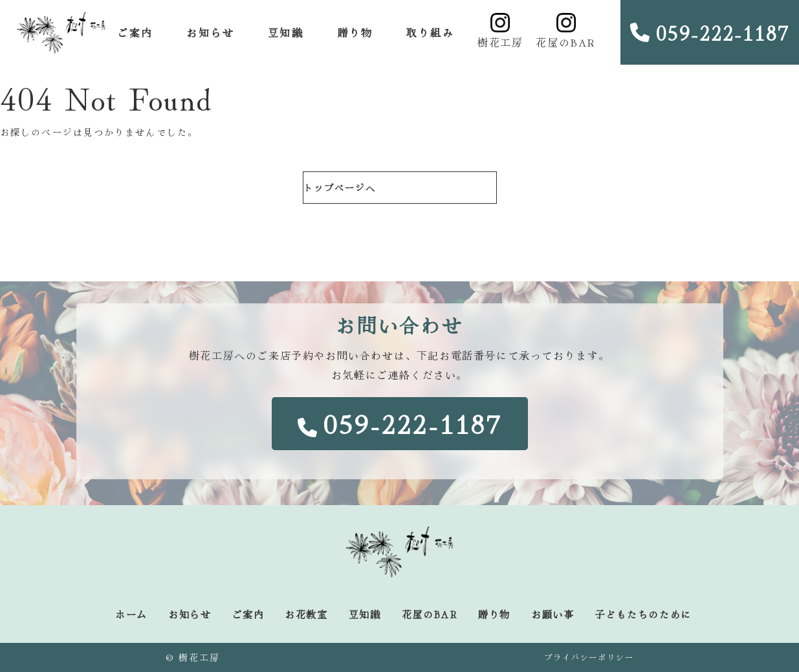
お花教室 (306, 614)
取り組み (430, 32)
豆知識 (286, 32)
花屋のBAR (566, 31)
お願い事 (553, 614)
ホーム (131, 614)
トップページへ (340, 188)
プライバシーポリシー (589, 657)
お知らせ (210, 32)
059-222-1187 (710, 32)
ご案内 (135, 32)
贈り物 (355, 32)
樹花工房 (500, 31)
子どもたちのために (643, 614)
